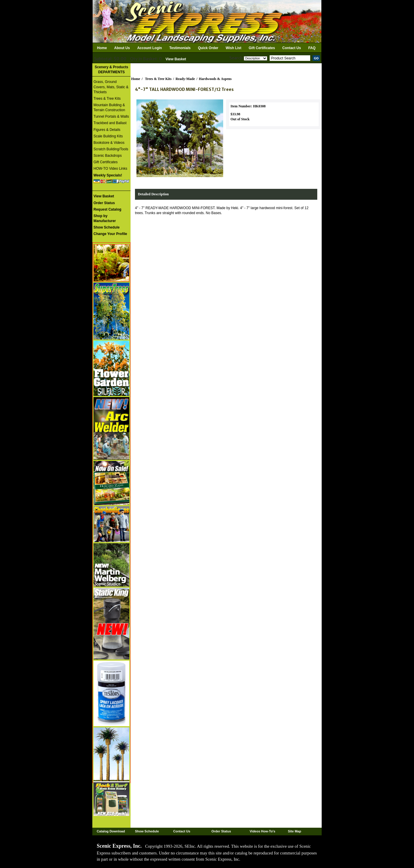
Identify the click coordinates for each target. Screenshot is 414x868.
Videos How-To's (262, 831)
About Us (122, 48)
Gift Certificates (262, 48)
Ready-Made (185, 79)
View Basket (176, 59)
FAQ (312, 48)
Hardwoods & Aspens (215, 79)
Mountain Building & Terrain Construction (109, 108)
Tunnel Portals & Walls (111, 116)
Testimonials (180, 48)
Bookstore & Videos (109, 143)
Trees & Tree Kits (107, 99)
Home (102, 48)
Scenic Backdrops (108, 156)
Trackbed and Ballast (110, 123)
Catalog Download (111, 831)
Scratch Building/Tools (111, 149)
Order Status (221, 831)
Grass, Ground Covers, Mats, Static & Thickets (111, 87)
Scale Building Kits (108, 136)
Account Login (150, 48)
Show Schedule (147, 831)
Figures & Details (107, 130)
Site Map (294, 831)
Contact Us (292, 48)
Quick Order (208, 48)
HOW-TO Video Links (110, 169)
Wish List (234, 48)
